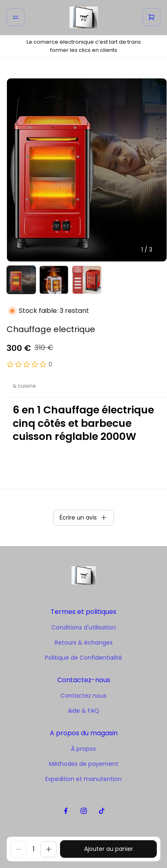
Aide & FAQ (83, 711)
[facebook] (66, 811)
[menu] (16, 17)
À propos (83, 749)
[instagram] (83, 811)
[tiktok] (101, 811)
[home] (84, 17)
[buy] (108, 849)
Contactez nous (83, 696)
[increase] (49, 849)
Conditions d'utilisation (84, 627)
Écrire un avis (83, 518)
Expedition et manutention (83, 779)
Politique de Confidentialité (83, 658)
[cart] (151, 17)
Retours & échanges (84, 643)
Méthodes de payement (84, 764)
